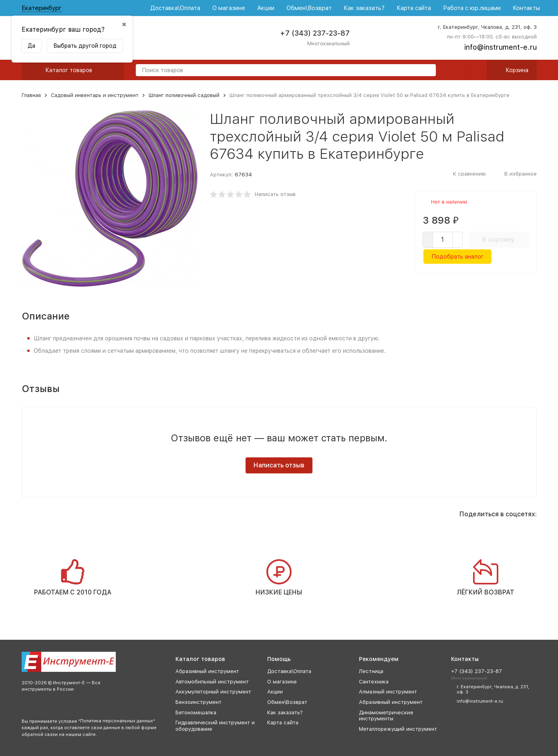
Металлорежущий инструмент (398, 729)
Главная (31, 95)
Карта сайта (414, 8)
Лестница (371, 671)
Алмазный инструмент (388, 692)
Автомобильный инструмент (212, 682)
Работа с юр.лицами (472, 8)
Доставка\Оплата (175, 8)
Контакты (526, 8)
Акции (266, 8)
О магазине (229, 8)
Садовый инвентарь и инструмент (95, 95)
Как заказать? (364, 8)
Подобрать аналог (457, 257)
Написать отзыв (275, 194)
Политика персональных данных (117, 721)
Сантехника (374, 682)
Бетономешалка (196, 713)
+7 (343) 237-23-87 (315, 33)
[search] (427, 71)
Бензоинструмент (198, 702)
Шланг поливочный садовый (184, 95)
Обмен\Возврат (309, 8)
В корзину (499, 240)
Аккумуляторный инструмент (213, 692)
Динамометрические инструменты (386, 716)
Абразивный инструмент (207, 671)
